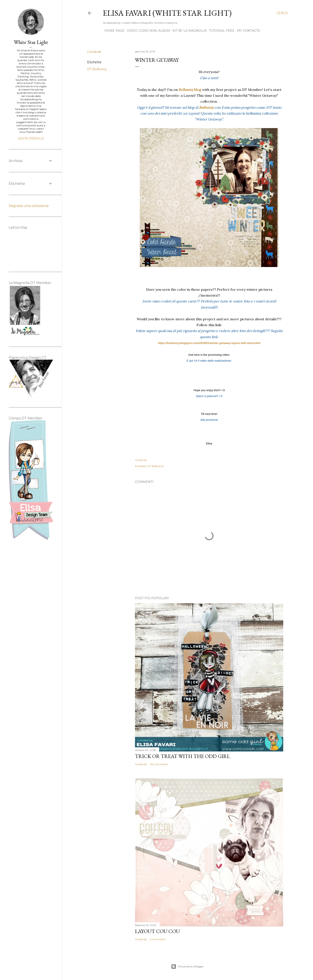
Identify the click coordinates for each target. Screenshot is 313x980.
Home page (113, 31)
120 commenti (159, 764)
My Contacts (247, 31)
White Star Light (31, 42)
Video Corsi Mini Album (147, 31)
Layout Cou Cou (157, 931)
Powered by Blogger (187, 967)
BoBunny (206, 107)
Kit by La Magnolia (188, 31)
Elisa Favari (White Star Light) (167, 13)
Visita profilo (31, 139)
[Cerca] (282, 13)
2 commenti (158, 939)
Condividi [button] (94, 52)
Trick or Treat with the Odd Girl (182, 756)
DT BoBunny (97, 69)
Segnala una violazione (29, 206)
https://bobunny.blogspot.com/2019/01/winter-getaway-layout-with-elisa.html (209, 343)
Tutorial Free (220, 31)
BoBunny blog (190, 90)
